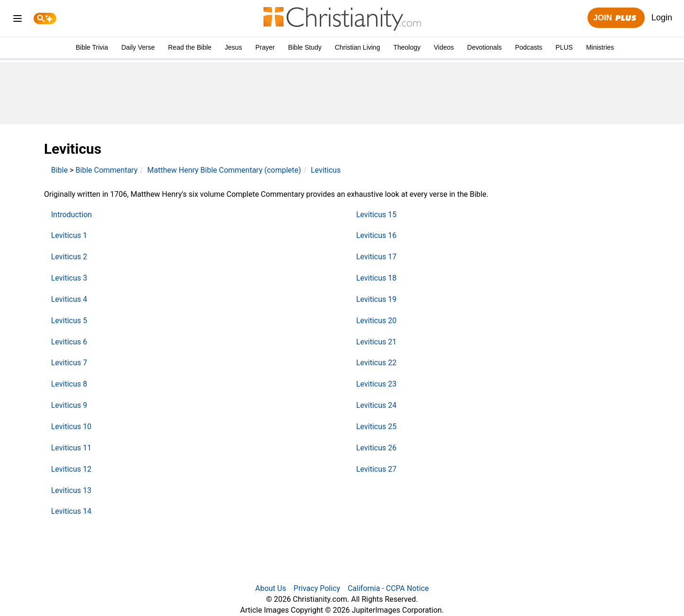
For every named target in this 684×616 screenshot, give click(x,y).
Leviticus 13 (71, 490)
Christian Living (358, 47)
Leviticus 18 (376, 278)
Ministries (600, 47)
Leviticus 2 (69, 257)
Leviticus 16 (376, 235)
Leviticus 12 (71, 469)
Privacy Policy (317, 588)
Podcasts (529, 47)
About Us (270, 588)
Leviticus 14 (71, 511)
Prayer (265, 47)
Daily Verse (138, 47)
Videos (444, 47)
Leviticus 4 (69, 299)
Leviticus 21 (376, 342)
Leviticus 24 (376, 405)
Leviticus (326, 170)
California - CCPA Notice (388, 588)
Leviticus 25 (376, 427)
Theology (407, 47)
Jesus (233, 47)
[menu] (18, 20)
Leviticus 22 (376, 363)
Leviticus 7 (69, 363)
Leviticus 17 (376, 257)
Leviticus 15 (376, 215)
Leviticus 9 (69, 405)
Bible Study (305, 47)
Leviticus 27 (376, 469)
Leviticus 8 (69, 384)
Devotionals (485, 47)
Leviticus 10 (71, 427)
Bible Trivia (92, 47)
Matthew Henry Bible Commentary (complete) (224, 170)
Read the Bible (190, 47)
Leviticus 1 (69, 235)
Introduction (71, 215)
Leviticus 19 (376, 299)
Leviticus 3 (69, 278)
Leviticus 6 (69, 342)
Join (616, 18)
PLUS (564, 47)
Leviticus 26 (376, 448)
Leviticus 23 (376, 384)
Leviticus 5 (69, 321)
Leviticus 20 (376, 321)
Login (662, 18)
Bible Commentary (107, 170)
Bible (59, 170)
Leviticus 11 (71, 448)
